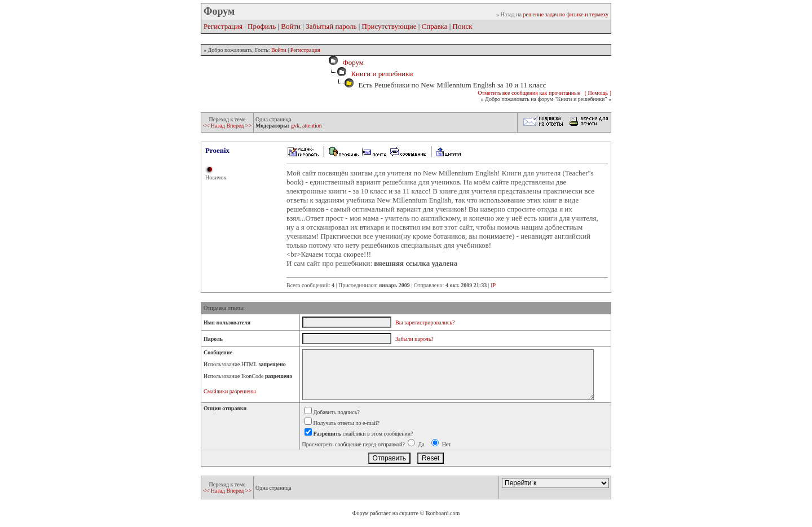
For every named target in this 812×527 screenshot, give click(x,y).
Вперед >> (239, 126)
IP (493, 285)
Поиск (463, 26)
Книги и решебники (382, 74)
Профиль (262, 26)
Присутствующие (389, 26)
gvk (295, 126)
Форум (351, 62)
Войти (291, 26)
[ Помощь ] (598, 93)
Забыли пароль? (414, 339)
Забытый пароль (331, 26)
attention (312, 126)
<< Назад (215, 126)
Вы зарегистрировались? (425, 322)
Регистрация (223, 26)
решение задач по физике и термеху (566, 14)
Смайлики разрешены (230, 391)
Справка (435, 26)
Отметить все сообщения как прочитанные (529, 93)
